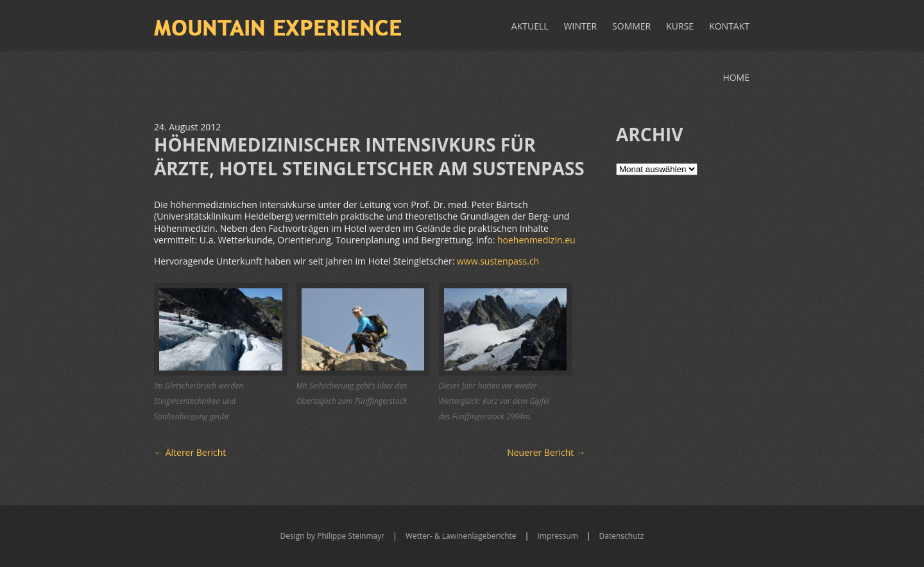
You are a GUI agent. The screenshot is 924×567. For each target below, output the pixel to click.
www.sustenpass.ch (498, 261)
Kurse (680, 26)
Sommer (631, 26)
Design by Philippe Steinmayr (333, 536)
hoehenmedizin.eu (536, 240)
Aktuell (530, 26)
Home (736, 77)
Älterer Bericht (190, 452)
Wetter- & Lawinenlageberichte (461, 536)
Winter (581, 26)
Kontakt (729, 26)
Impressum (557, 536)
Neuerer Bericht (546, 452)
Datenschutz (622, 536)
